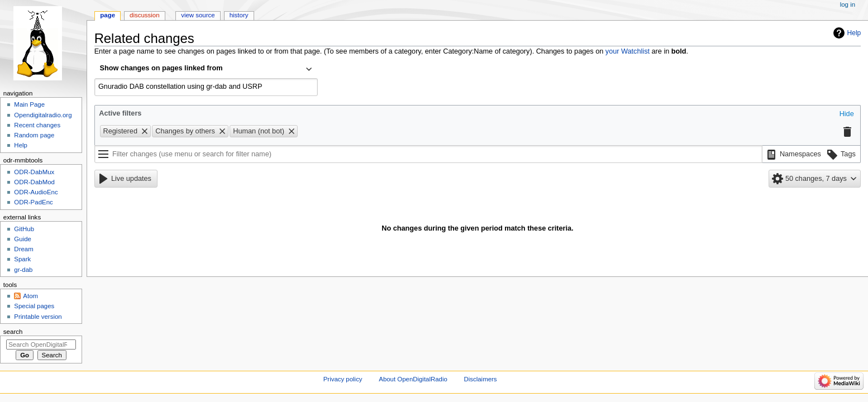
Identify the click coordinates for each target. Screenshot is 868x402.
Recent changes (37, 125)
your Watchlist (628, 51)
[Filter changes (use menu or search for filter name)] (428, 154)
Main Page (29, 104)
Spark (22, 259)
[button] (847, 114)
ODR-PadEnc (33, 202)
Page (108, 15)
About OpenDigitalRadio (413, 379)
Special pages (34, 306)
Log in (848, 4)
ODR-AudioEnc (36, 192)
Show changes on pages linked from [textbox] (161, 68)
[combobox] (206, 69)
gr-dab (23, 270)
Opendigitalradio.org (43, 115)
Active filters (120, 113)
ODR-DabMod (34, 182)
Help (854, 33)
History (239, 15)
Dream (23, 249)
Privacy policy (343, 379)
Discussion (144, 15)
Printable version (38, 317)
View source (198, 15)
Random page (34, 135)
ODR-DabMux (34, 172)
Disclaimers (481, 379)
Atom (30, 296)
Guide (23, 239)
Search (13, 332)
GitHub (24, 229)
